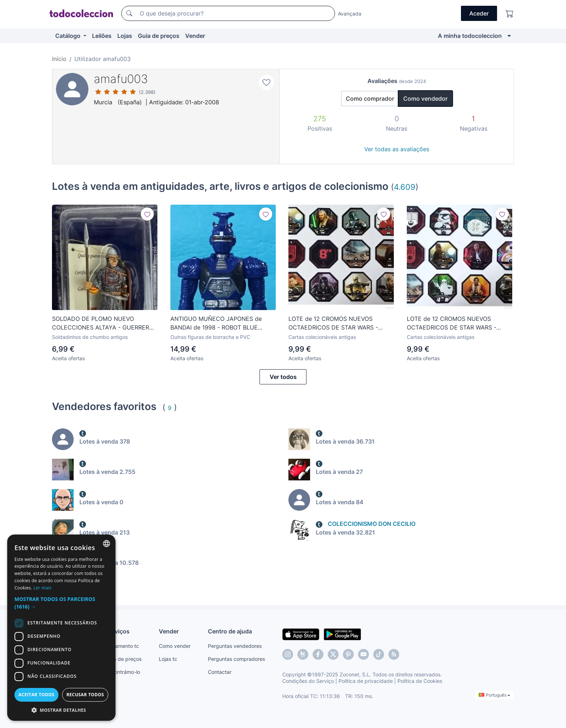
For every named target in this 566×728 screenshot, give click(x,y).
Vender (195, 36)
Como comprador (370, 99)
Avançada (350, 14)
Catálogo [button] (69, 36)
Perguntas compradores (236, 659)
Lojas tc (168, 659)
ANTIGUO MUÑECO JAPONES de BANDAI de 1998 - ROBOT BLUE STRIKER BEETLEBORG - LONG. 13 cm (222, 323)
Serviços (118, 631)
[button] (61, 603)
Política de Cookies (420, 681)
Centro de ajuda (230, 631)
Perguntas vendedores (235, 646)
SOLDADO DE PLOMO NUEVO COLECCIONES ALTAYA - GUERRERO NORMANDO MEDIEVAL (103, 323)
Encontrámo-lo (123, 672)
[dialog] (61, 628)
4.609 (405, 187)
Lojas (125, 36)
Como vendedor (425, 99)
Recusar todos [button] (85, 695)
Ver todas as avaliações (397, 149)
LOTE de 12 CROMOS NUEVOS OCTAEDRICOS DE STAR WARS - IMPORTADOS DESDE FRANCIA (333, 323)
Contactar (220, 672)
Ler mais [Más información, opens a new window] (43, 588)
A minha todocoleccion (470, 36)
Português (494, 695)
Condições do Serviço (308, 681)
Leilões (102, 36)
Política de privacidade (366, 681)
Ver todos (283, 377)
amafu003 (121, 79)
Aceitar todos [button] (36, 695)
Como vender (175, 646)
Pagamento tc (122, 646)
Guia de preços (159, 36)
